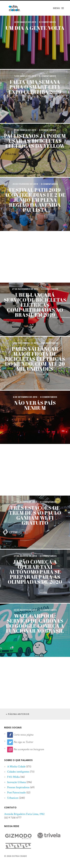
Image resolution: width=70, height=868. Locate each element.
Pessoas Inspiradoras (18, 787)
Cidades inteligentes (18, 772)
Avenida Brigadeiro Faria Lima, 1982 (24, 814)
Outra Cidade (19, 856)
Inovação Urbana (16, 782)
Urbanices (13, 798)
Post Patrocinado (16, 793)
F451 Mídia (13, 777)
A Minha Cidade (16, 767)
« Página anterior (18, 714)
